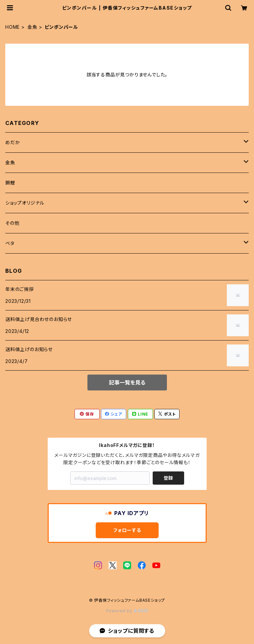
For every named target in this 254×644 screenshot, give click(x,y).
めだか (13, 142)
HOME (13, 27)
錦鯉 (10, 183)
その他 (12, 223)
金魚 (32, 27)
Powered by (127, 611)
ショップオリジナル (25, 203)
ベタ (10, 243)
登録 (168, 478)
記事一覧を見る (127, 382)
